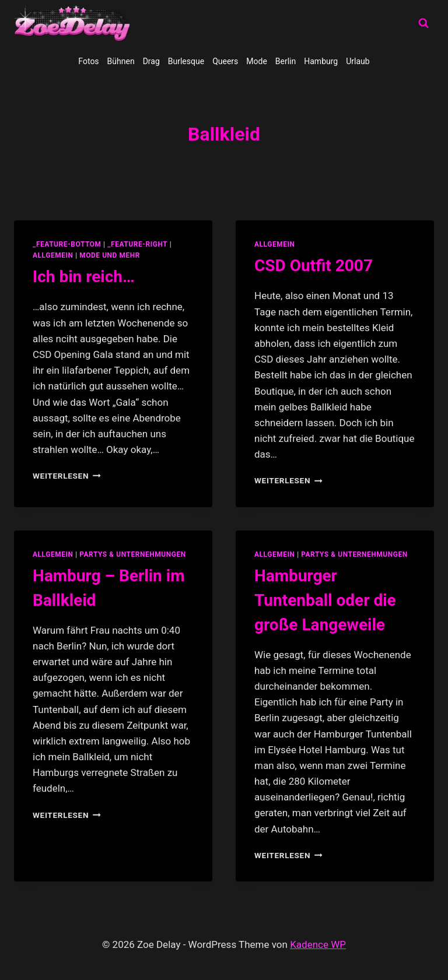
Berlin (286, 61)
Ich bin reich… (84, 277)
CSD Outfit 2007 (314, 266)
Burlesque (186, 61)
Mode (257, 61)
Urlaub (358, 61)
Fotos (88, 61)
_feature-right (137, 244)
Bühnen (121, 61)
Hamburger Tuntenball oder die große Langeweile (325, 600)
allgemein (53, 255)
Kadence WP (318, 944)
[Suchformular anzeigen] (423, 23)
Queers (225, 61)
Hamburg (321, 61)
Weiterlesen (67, 476)
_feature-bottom (67, 244)
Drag (151, 61)
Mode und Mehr (110, 255)
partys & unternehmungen (132, 554)
